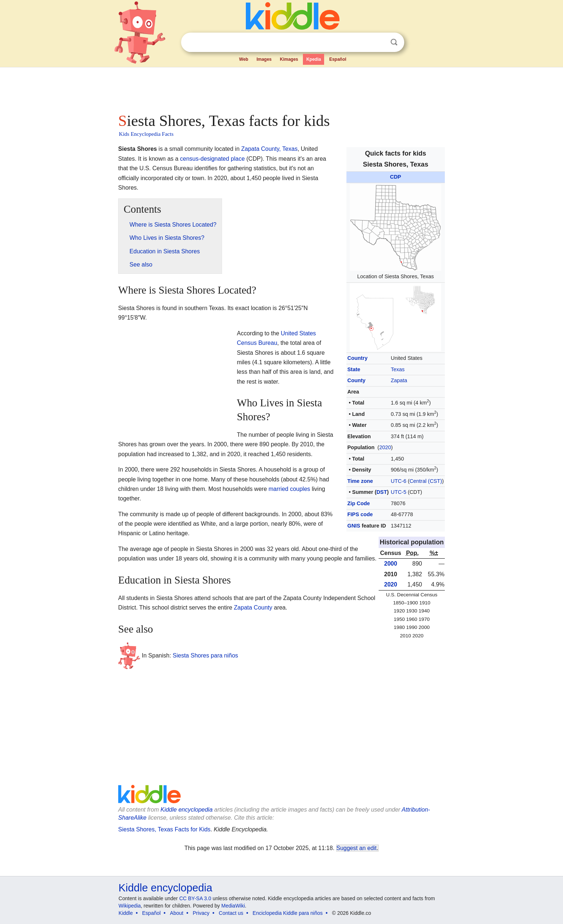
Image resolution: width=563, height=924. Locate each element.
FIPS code (360, 514)
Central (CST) (426, 481)
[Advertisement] (281, 88)
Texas (398, 369)
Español (338, 59)
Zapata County (253, 608)
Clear (379, 42)
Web (244, 59)
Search (394, 42)
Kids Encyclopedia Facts (146, 134)
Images (264, 59)
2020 (385, 447)
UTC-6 (398, 481)
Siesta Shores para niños (205, 655)
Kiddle (126, 913)
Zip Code (359, 503)
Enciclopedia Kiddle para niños (288, 913)
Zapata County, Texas (269, 149)
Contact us (231, 913)
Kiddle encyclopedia (187, 810)
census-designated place (212, 159)
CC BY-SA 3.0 (195, 898)
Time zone (360, 481)
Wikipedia (130, 906)
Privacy (201, 913)
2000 (391, 564)
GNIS (354, 526)
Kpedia (314, 59)
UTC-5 (398, 492)
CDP (395, 177)
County (357, 380)
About (177, 913)
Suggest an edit (357, 848)
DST (382, 492)
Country (358, 358)
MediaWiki (233, 906)
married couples (289, 489)
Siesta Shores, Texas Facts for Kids (164, 829)
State (354, 369)
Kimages (289, 59)
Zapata (399, 380)
